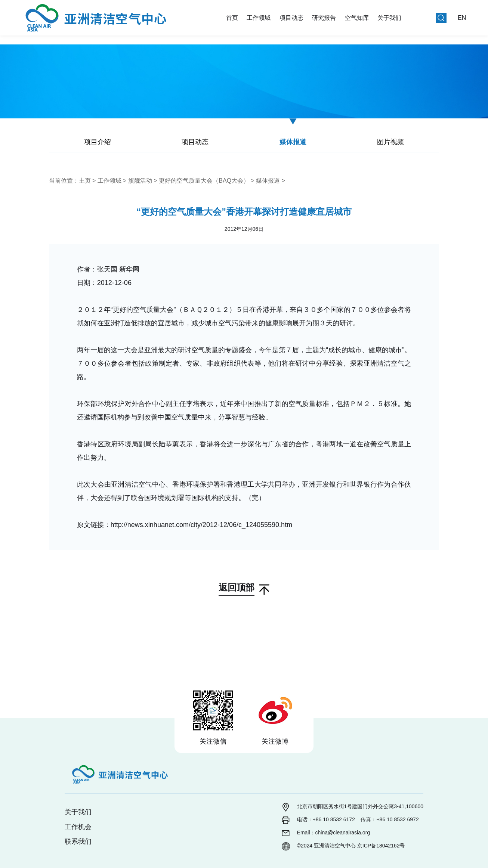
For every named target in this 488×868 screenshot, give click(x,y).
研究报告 (324, 18)
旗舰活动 (140, 181)
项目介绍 (98, 142)
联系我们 (78, 841)
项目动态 (291, 18)
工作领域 (259, 18)
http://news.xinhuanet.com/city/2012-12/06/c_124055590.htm (201, 525)
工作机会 (78, 827)
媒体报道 (293, 142)
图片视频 (390, 142)
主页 (85, 181)
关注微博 (275, 741)
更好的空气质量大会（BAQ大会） (204, 181)
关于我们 (389, 18)
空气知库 (357, 18)
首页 (232, 18)
